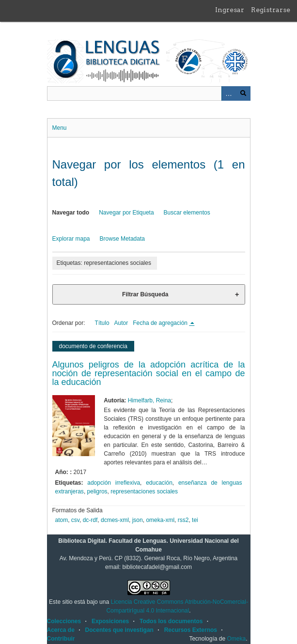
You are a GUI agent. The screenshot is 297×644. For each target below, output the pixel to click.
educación (159, 483)
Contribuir (61, 639)
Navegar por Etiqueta (126, 213)
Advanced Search (229, 93)
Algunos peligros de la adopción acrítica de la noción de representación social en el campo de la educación (149, 373)
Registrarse (271, 10)
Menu (60, 128)
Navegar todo (71, 213)
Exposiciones (110, 621)
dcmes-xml (115, 520)
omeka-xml (160, 520)
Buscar (243, 93)
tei (195, 520)
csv (75, 520)
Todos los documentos (171, 621)
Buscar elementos (187, 213)
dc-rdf (90, 520)
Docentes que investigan (119, 630)
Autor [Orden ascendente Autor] (121, 323)
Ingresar (230, 10)
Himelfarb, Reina (149, 400)
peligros (97, 491)
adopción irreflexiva (114, 483)
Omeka (236, 639)
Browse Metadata (122, 239)
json (138, 520)
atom (62, 520)
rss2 (183, 520)
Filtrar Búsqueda (145, 294)
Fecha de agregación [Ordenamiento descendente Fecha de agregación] (161, 323)
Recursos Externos (191, 630)
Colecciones (64, 621)
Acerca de (61, 630)
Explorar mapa (71, 239)
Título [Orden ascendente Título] (102, 323)
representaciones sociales (144, 491)
